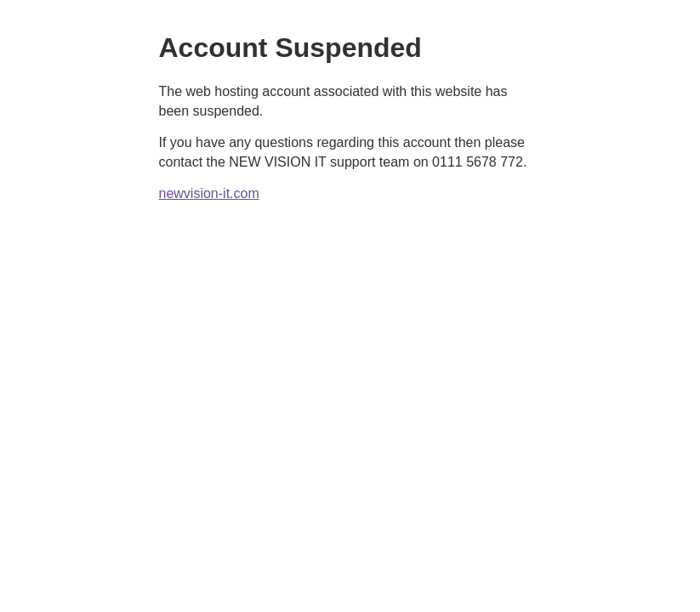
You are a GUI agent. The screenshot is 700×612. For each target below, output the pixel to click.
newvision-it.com (209, 193)
